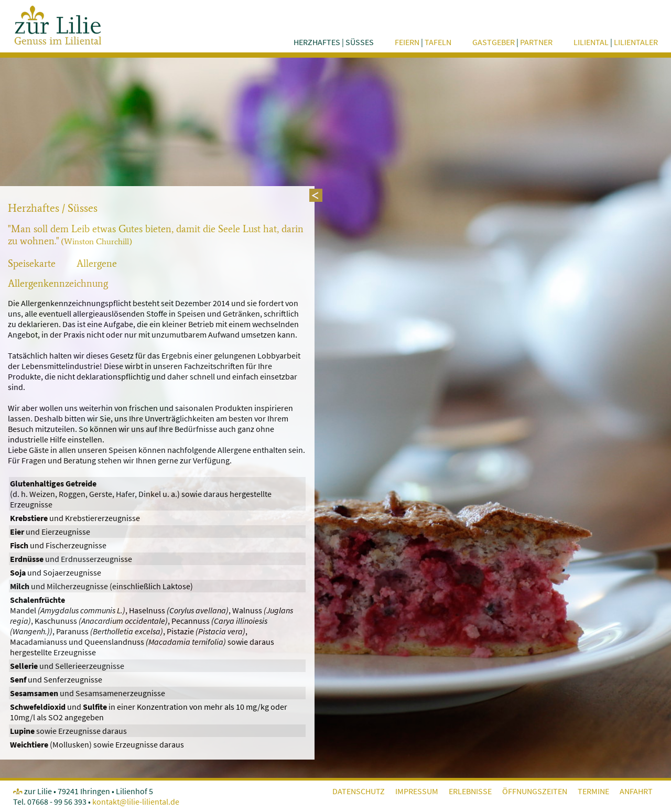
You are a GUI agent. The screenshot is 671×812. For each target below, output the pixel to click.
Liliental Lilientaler (616, 42)
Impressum (417, 791)
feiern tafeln (423, 42)
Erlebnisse (470, 791)
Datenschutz (359, 791)
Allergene (97, 263)
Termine (593, 791)
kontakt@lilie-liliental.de (136, 802)
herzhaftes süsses (334, 42)
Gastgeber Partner (512, 42)
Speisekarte (32, 263)
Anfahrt (636, 791)
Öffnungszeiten (535, 791)
